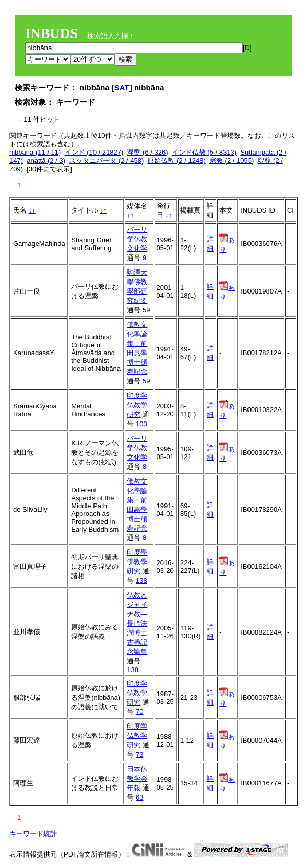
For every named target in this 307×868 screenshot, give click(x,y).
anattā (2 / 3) (46, 161)
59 (146, 310)
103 (141, 424)
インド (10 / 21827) (94, 152)
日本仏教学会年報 (137, 778)
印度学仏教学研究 (137, 405)
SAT (122, 87)
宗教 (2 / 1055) (232, 161)
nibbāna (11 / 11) (35, 152)
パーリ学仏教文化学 (137, 239)
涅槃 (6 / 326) (147, 152)
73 (139, 754)
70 (139, 712)
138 (141, 580)
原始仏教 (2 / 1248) (176, 161)
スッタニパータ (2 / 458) (106, 161)
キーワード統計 (33, 834)
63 (139, 797)
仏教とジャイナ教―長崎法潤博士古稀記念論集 (137, 623)
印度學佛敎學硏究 (137, 562)
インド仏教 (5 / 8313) (204, 152)
